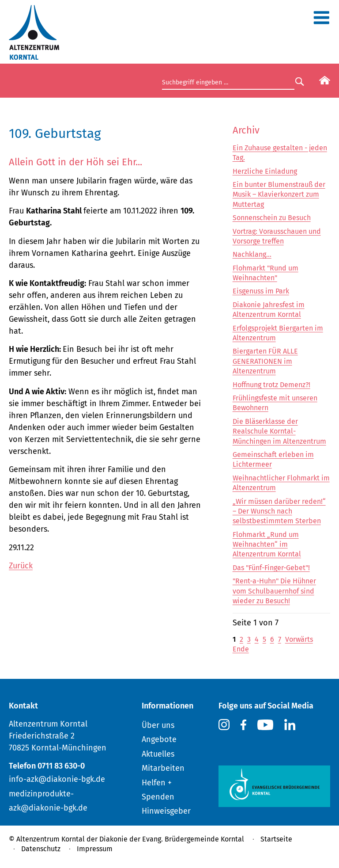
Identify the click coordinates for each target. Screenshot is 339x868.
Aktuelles (158, 754)
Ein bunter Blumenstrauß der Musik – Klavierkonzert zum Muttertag (279, 194)
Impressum (95, 849)
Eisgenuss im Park (261, 291)
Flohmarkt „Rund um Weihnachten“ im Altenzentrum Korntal (267, 544)
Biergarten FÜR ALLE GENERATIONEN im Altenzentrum (265, 361)
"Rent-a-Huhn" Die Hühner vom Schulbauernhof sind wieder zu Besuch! (274, 591)
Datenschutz (41, 849)
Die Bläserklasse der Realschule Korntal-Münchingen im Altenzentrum (279, 431)
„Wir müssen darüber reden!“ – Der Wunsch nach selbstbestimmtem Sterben (279, 511)
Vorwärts (299, 639)
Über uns (158, 725)
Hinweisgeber (166, 811)
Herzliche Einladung (265, 171)
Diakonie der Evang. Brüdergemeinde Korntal (172, 839)
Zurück (21, 566)
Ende (241, 649)
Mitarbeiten (163, 768)
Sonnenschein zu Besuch (272, 218)
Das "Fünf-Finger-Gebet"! (271, 568)
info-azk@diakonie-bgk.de (57, 779)
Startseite (276, 839)
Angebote (159, 739)
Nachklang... (252, 254)
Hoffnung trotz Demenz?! (271, 385)
